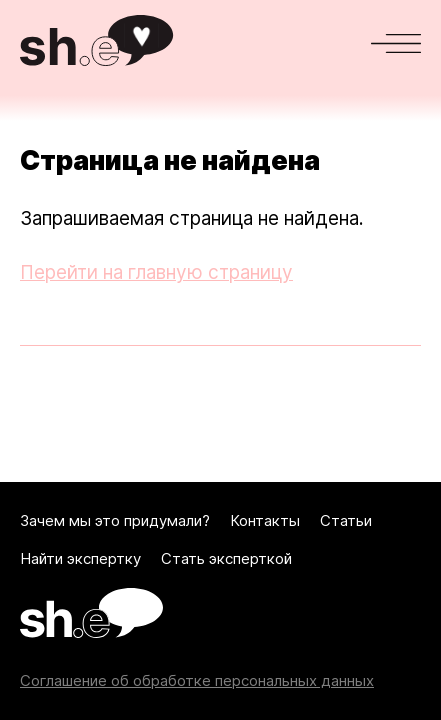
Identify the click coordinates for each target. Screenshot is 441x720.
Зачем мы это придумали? (115, 521)
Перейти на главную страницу (156, 272)
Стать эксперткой (226, 559)
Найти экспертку (80, 559)
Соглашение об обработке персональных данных (197, 681)
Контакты (265, 521)
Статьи (346, 521)
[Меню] (396, 43)
